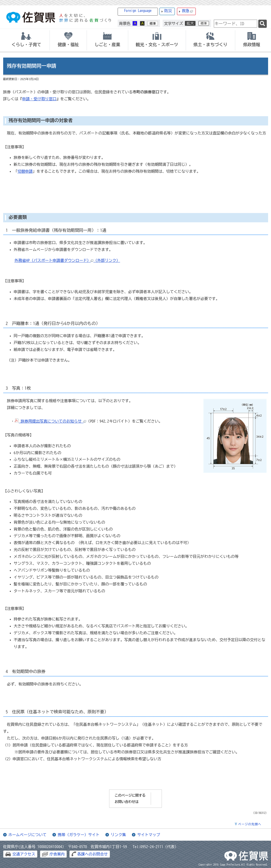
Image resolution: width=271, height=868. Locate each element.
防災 (168, 11)
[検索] (263, 24)
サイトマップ (149, 835)
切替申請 (25, 171)
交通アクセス (24, 854)
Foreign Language (138, 11)
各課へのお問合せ (92, 854)
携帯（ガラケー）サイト (79, 835)
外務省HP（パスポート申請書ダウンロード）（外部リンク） (67, 260)
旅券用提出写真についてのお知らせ (50, 421)
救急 (187, 11)
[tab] (26, 40)
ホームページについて (28, 835)
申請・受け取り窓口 (39, 99)
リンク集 (118, 835)
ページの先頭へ (250, 824)
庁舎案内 (57, 854)
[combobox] (236, 24)
